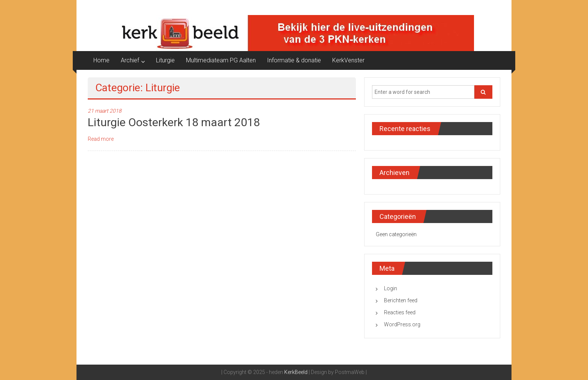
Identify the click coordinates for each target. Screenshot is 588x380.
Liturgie (165, 60)
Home (101, 60)
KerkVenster (348, 60)
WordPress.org (402, 324)
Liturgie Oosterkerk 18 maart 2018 (174, 122)
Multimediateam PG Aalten (221, 60)
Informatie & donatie (294, 60)
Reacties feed (400, 312)
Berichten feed (401, 300)
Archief (130, 60)
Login (391, 288)
